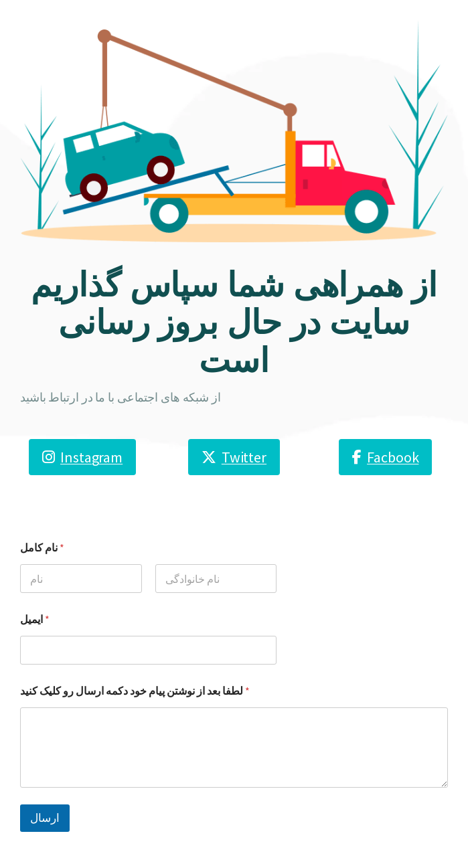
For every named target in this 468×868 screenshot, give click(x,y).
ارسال (45, 818)
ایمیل (35, 619)
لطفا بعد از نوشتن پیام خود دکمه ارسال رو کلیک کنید (135, 691)
